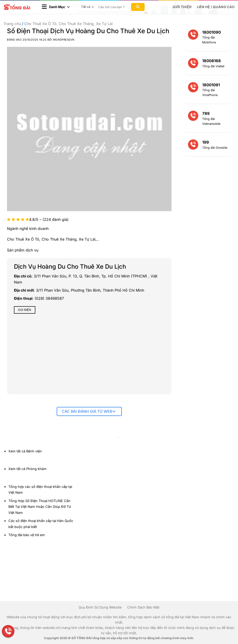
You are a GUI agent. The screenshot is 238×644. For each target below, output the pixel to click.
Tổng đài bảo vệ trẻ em (27, 535)
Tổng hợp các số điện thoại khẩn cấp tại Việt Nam (40, 490)
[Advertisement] (215, 574)
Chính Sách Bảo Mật (143, 607)
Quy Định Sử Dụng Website (100, 607)
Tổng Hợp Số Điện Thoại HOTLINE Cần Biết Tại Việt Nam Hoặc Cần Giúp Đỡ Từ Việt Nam (40, 507)
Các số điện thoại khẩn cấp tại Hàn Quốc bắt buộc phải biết (41, 524)
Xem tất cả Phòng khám (27, 469)
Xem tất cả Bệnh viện (25, 451)
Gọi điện (25, 310)
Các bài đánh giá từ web (89, 411)
